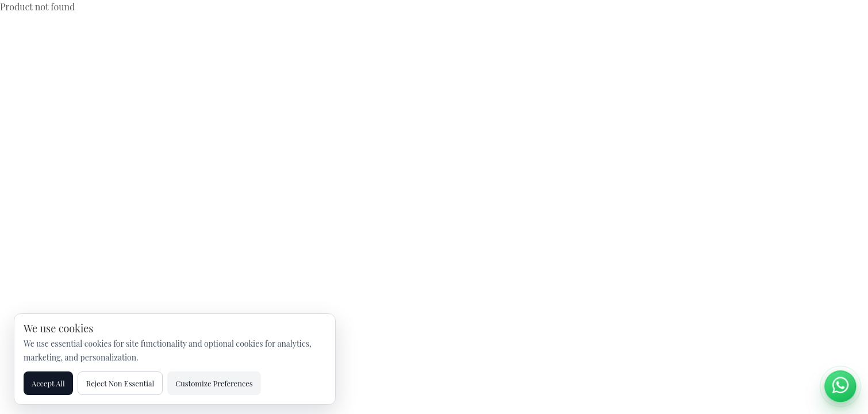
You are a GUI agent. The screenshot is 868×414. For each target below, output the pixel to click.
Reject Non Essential (120, 383)
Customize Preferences (214, 383)
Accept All (48, 383)
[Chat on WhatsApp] (840, 386)
